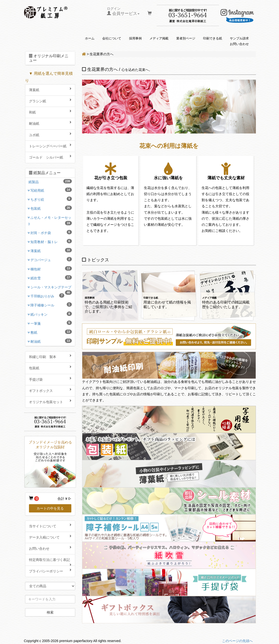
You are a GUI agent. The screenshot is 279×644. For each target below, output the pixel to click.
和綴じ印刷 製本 (50, 356)
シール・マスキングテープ (51, 288)
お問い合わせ (50, 548)
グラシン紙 (50, 101)
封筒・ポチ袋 (51, 232)
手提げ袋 (50, 379)
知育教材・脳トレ (51, 241)
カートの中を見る (50, 508)
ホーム (90, 38)
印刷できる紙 (213, 38)
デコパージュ (51, 259)
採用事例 (135, 38)
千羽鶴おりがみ (47, 296)
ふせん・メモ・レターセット (50, 221)
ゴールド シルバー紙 (50, 157)
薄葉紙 (50, 89)
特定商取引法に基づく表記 (50, 562)
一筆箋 (51, 323)
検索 (50, 612)
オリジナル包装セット (50, 401)
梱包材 (51, 269)
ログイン (123, 11)
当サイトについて (50, 526)
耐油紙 (50, 123)
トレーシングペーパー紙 (50, 146)
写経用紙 (51, 190)
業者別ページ (186, 38)
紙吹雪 (51, 278)
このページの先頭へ (237, 641)
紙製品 (50, 181)
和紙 (50, 112)
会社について (112, 38)
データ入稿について (50, 537)
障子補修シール (51, 305)
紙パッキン (51, 314)
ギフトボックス (50, 390)
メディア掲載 (159, 38)
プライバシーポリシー (50, 571)
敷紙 (51, 332)
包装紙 (51, 208)
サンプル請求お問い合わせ (239, 41)
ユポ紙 (50, 134)
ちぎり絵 (51, 199)
